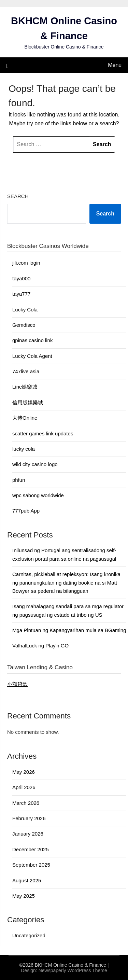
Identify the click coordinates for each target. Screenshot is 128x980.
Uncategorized (29, 935)
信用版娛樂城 (28, 402)
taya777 (21, 294)
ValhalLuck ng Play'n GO (40, 646)
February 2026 (29, 818)
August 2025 (27, 880)
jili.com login (26, 263)
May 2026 (24, 772)
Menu (115, 65)
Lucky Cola (25, 310)
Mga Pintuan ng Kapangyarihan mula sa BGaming (69, 630)
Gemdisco (24, 325)
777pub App (26, 511)
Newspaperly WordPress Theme (73, 970)
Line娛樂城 (25, 387)
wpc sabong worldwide (38, 495)
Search (18, 196)
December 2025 (31, 849)
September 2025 (31, 865)
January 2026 (28, 834)
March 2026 (26, 803)
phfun (19, 480)
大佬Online (25, 418)
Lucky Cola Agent (32, 356)
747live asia (26, 371)
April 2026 (24, 787)
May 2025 (24, 896)
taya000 (21, 278)
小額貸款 (17, 684)
